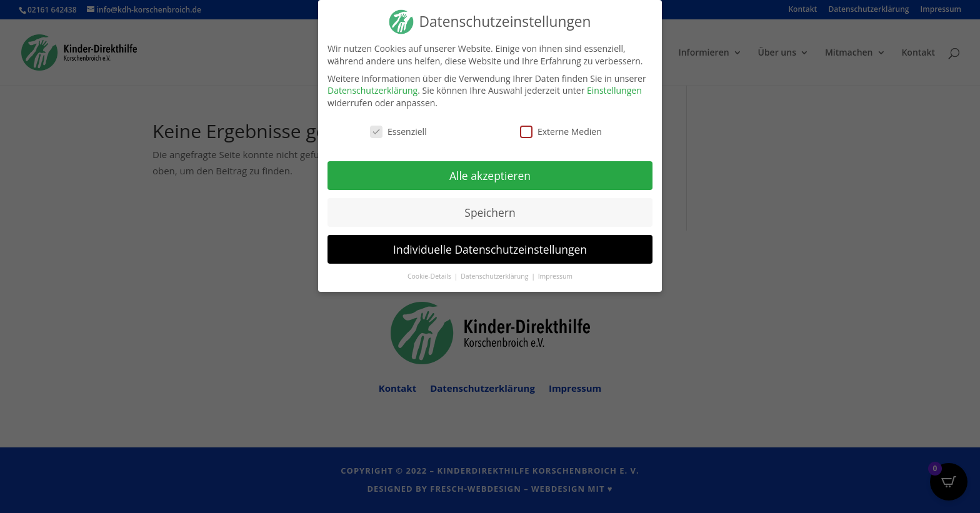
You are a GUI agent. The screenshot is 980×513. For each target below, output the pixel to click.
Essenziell (398, 132)
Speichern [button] (490, 212)
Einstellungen (614, 90)
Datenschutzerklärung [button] (495, 276)
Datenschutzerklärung (372, 90)
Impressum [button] (555, 276)
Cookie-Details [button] (430, 276)
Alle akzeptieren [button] (490, 176)
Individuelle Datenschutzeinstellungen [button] (490, 249)
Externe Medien (561, 132)
